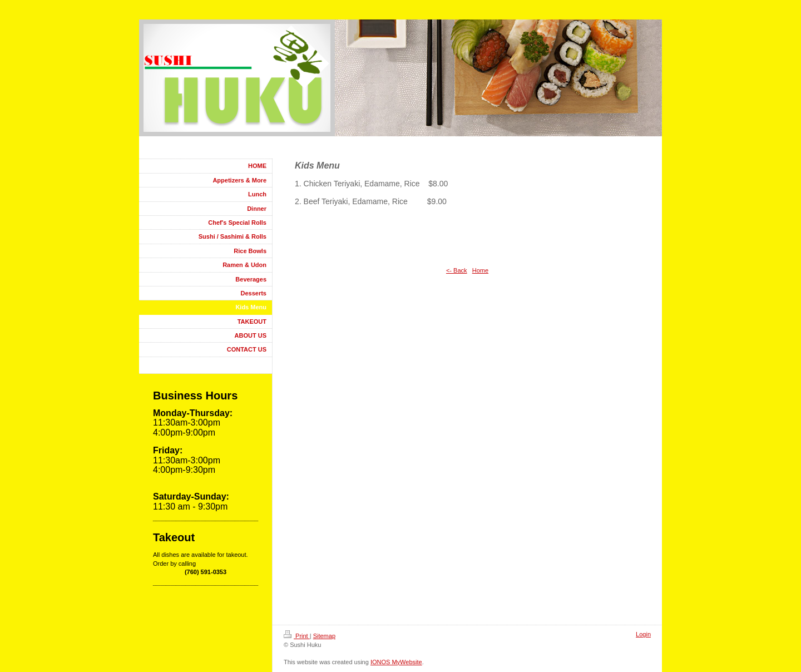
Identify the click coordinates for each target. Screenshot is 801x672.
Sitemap (324, 636)
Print (297, 636)
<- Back (457, 270)
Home (480, 270)
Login (643, 634)
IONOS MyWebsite (396, 662)
